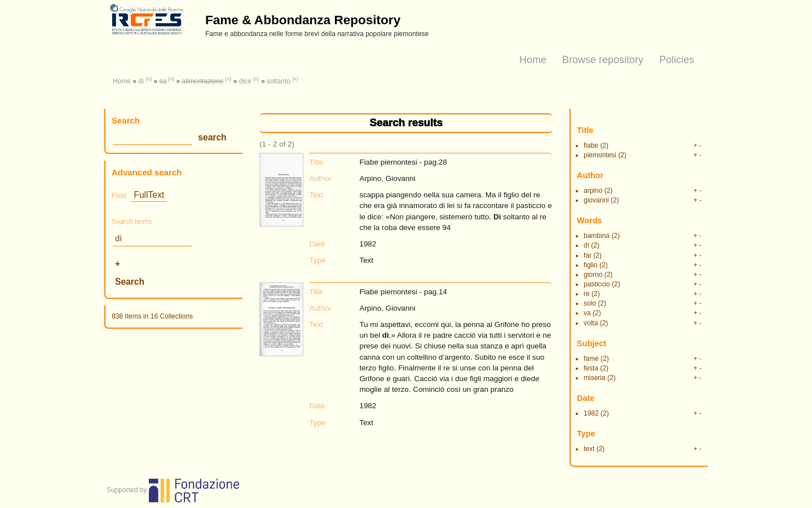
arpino (593, 191)
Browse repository (603, 60)
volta (591, 323)
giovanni (596, 200)
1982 (591, 413)
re (587, 294)
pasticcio (597, 284)
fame (591, 359)
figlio (591, 265)
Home (533, 60)
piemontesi (600, 155)
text (589, 449)
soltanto (279, 81)
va (587, 313)
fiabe (591, 145)
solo (590, 303)
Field (119, 196)
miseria (595, 378)
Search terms (132, 222)
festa (591, 368)
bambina (597, 236)
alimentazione (202, 81)
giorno (593, 275)
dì (141, 81)
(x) (149, 79)
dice (245, 81)
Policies (677, 60)
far (588, 255)
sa (163, 81)
